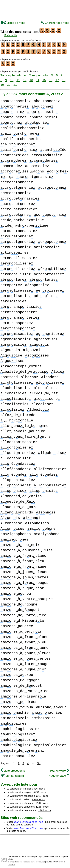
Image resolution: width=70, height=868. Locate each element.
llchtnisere (17, 446)
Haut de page (59, 774)
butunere (13, 116)
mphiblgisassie (20, 728)
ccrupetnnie (50, 213)
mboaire (44, 717)
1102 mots (42, 802)
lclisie (12, 408)
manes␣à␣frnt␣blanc (24, 636)
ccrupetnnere (18, 203)
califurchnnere (20, 132)
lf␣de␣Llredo (18, 414)
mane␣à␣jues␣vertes (24, 576)
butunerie (44, 116)
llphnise (13, 489)
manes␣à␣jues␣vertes (26, 657)
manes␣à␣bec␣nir (21, 630)
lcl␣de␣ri (44, 392)
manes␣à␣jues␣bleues (26, 652)
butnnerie (15, 105)
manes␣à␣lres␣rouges (26, 663)
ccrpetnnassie (35, 176)
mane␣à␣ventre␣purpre (27, 598)
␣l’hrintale (17, 419)
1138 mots (42, 805)
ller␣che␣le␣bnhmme (24, 425)
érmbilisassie (19, 257)
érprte (11, 284)
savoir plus (54, 855)
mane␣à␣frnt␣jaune (23, 565)
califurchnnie (19, 148)
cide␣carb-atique (22, 219)
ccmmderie (44, 159)
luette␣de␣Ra (18, 500)
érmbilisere (17, 262)
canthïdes (15, 154)
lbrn (29, 376)
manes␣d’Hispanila (23, 695)
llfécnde (13, 473)
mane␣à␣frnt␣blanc (23, 554)
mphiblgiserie (19, 738)
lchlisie (13, 392)
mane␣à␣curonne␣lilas (27, 549)
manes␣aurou (17, 674)
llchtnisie (16, 457)
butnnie (12, 111)
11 (18, 79)
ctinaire (47, 246)
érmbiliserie (18, 268)
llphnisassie (18, 479)
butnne (42, 105)
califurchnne (18, 143)
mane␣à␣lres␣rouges (24, 581)
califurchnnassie (22, 127)
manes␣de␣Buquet (21, 684)
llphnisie (44, 489)
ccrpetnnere (17, 181)
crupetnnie (16, 246)
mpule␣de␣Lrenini (22, 749)
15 (44, 79)
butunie (37, 121)
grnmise (46, 338)
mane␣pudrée (17, 625)
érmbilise (52, 268)
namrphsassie (18, 755)
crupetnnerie (18, 240)
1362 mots (45, 809)
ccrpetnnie (16, 192)
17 (57, 79)
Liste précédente (13, 769)
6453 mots (40, 791)
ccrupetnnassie (20, 197)
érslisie (13, 300)
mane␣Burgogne (19, 603)
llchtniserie (18, 452)
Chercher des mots (55, 23)
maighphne (41, 527)
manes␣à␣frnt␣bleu (23, 641)
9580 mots (39, 798)
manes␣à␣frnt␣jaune (24, 646)
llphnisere (16, 484)
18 (64, 79)
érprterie (44, 278)
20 (9, 83)
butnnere (47, 100)
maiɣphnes (15, 538)
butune (11, 121)
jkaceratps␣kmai (21, 365)
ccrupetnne (16, 213)
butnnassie (16, 100)
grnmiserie (16, 338)
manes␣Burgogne (20, 679)
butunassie (42, 111)
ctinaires (15, 251)
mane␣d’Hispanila (22, 619)
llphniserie (50, 484)
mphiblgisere (18, 733)
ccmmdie (37, 165)
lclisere (47, 397)
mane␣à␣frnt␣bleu (22, 560)
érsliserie (16, 295)
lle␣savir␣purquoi (23, 430)
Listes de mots (13, 23)
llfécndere (16, 468)
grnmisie (13, 343)
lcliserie (15, 403)
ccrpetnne (52, 186)
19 (2, 83)
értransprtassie (21, 305)
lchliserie (16, 387)
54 (39, 762)
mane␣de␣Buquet (20, 609)
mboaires (13, 722)
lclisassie (16, 397)
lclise (42, 403)
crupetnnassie (19, 230)
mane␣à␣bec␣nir (20, 544)
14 (38, 79)
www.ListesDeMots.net (29, 820)
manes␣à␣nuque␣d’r (23, 668)
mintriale (15, 717)
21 (15, 83)
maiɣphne (47, 533)
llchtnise (52, 452)
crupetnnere (17, 235)
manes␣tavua (17, 706)
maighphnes (16, 533)
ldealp (38, 408)
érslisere (50, 289)
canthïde (53, 148)
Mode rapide (11, 35)
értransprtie (18, 327)
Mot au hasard (12, 774)
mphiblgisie (50, 744)
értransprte (17, 322)
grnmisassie (17, 333)
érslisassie (17, 289)
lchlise (46, 387)
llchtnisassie (19, 441)
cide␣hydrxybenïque (24, 224)
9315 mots (42, 794)
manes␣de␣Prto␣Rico (24, 690)
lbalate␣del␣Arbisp (24, 370)
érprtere (13, 278)
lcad (50, 376)
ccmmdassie (47, 154)
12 (25, 79)
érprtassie (49, 273)
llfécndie (44, 473)
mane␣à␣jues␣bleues (24, 571)
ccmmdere (13, 159)
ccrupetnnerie (19, 208)
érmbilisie (16, 273)
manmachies (47, 711)
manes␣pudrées (19, 701)
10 (12, 79)
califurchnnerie (21, 138)
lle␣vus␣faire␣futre (26, 435)
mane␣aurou (16, 592)
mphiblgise (16, 744)
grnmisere (50, 333)
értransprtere (19, 311)
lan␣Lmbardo (17, 511)
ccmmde (11, 165)
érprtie (37, 284)
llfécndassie (18, 462)
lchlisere (50, 381)
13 (31, 79)
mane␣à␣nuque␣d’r (22, 587)
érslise (46, 295)
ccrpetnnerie (18, 186)
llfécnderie (50, 468)
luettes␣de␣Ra (19, 506)
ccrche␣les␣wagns (22, 170)
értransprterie (20, 316)
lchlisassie (17, 381)
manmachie (15, 711)
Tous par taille (39, 74)
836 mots (39, 787)
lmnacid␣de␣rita (21, 495)
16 (51, 79)
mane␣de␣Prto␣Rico (23, 614)
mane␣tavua (51, 706)
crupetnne (52, 240)
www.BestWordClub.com (29, 827)
